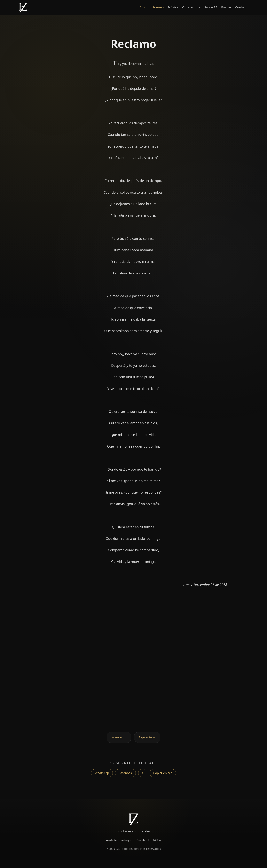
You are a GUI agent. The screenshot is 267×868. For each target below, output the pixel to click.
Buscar (226, 7)
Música (173, 7)
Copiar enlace (163, 773)
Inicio (145, 7)
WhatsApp (102, 773)
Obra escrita (191, 7)
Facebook (125, 773)
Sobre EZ (211, 7)
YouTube (112, 840)
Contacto (242, 7)
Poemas (158, 7)
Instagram (127, 840)
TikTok (157, 840)
